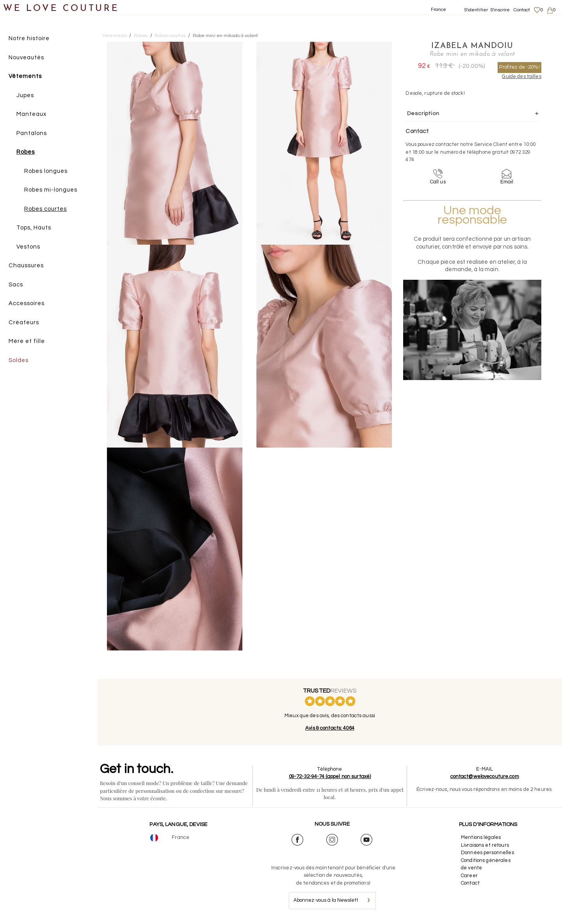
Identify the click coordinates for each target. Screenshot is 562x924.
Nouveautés (26, 58)
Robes (26, 152)
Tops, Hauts (34, 228)
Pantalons (32, 133)
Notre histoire (29, 38)
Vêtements (25, 76)
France (439, 10)
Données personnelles (487, 853)
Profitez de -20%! (519, 67)
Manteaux (31, 114)
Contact (522, 10)
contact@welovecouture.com (485, 777)
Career (469, 876)
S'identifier (476, 10)
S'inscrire (500, 10)
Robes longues (46, 171)
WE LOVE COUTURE (61, 9)
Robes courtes (45, 209)
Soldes (19, 360)
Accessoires (27, 303)
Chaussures (26, 266)
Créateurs (24, 323)
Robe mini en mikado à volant (226, 36)
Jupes (25, 95)
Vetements (115, 36)
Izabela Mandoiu (472, 46)
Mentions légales (481, 837)
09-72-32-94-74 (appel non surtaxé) (330, 777)
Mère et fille (27, 341)
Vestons (28, 247)
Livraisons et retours (485, 845)
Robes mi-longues (51, 190)
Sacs (16, 285)
